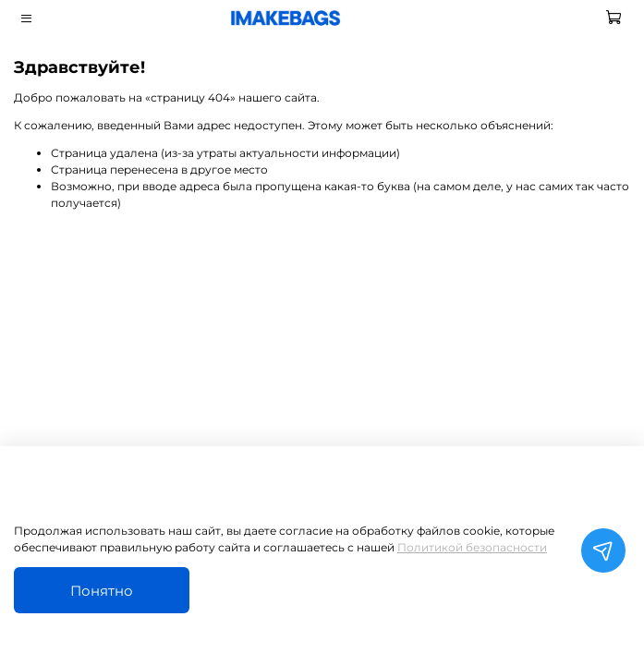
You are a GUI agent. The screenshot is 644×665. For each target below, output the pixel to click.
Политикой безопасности (472, 547)
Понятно (102, 591)
